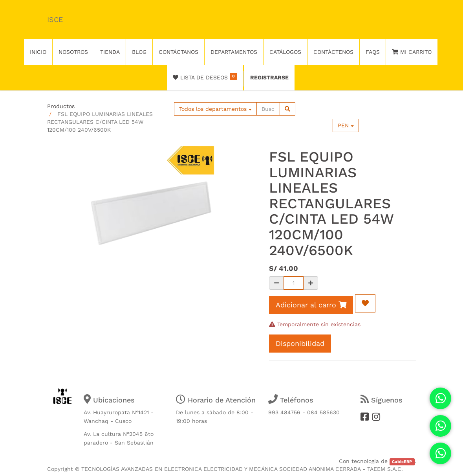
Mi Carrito (412, 52)
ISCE (55, 19)
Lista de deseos (205, 77)
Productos (61, 106)
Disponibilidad (300, 343)
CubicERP (402, 462)
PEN (346, 125)
